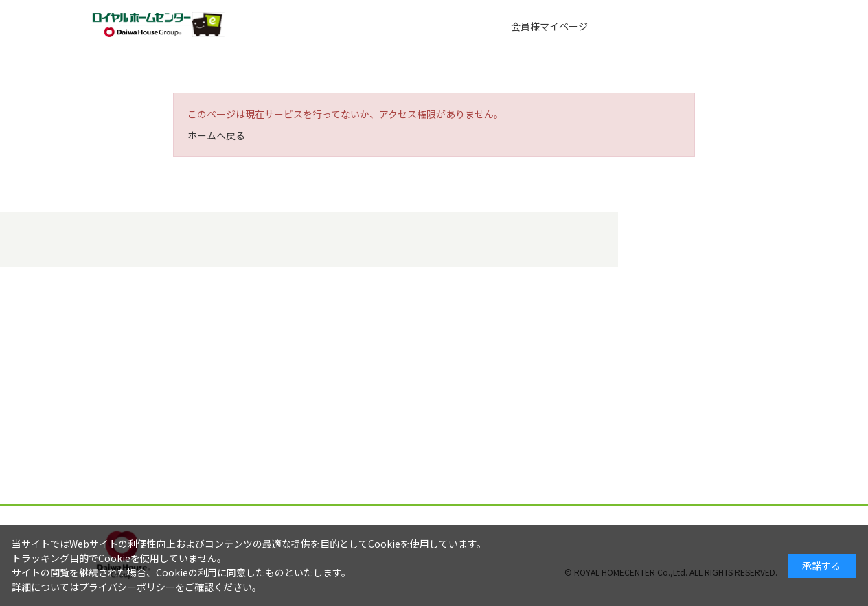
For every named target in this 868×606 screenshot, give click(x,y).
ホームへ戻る (216, 135)
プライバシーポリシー (127, 587)
